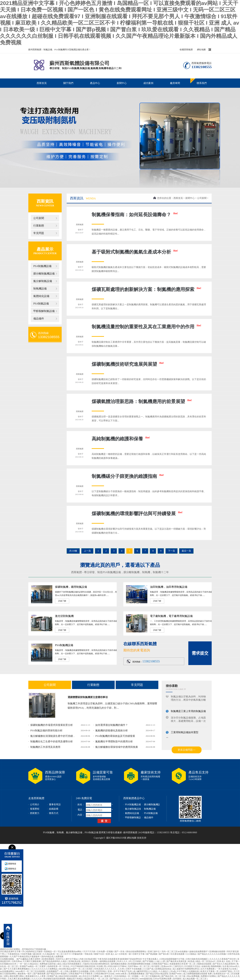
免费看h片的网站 (209, 976)
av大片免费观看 (208, 969)
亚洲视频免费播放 (137, 974)
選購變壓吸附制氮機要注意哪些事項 (88, 697)
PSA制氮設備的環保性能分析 (46, 731)
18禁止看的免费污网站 (14, 976)
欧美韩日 (86, 961)
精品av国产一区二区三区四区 (80, 969)
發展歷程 (35, 809)
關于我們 (68, 83)
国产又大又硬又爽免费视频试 (17, 969)
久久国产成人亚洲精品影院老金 (157, 969)
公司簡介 (35, 805)
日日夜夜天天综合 (192, 966)
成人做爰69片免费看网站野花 (186, 969)
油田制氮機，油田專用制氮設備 (169, 587)
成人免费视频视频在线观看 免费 (198, 974)
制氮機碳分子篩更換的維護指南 (128, 476)
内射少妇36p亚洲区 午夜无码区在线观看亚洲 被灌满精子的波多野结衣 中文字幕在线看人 (119, 959)
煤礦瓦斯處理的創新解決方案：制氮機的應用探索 (146, 289)
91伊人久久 (123, 961)
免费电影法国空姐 (48, 964)
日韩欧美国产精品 (160, 964)
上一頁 (87, 551)
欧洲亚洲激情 (48, 959)
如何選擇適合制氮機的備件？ (112, 725)
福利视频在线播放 (119, 964)
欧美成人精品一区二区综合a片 (202, 961)
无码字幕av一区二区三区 (139, 966)
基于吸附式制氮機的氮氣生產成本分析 (135, 252)
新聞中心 (122, 83)
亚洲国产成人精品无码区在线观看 (62, 976)
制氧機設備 (40, 289)
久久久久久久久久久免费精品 (45, 969)
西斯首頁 (42, 83)
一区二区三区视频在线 (150, 976)
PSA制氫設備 (41, 304)
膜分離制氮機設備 (44, 274)
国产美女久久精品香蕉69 (224, 964)
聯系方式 (54, 813)
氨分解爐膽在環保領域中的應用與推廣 (117, 747)
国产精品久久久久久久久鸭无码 (124, 979)
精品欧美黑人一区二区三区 (97, 979)
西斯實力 (35, 813)
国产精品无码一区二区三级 (174, 976)
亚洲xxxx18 (167, 966)
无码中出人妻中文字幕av (67, 959)
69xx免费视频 (193, 976)
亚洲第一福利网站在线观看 (104, 961)
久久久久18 (37, 979)
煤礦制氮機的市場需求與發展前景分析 (52, 725)
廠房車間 (175, 83)
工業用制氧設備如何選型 (185, 734)
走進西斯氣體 (36, 798)
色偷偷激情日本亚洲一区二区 (183, 964)
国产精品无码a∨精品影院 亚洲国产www (164, 974)
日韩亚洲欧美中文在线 (104, 974)
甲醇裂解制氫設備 (44, 311)
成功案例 (148, 83)
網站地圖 (201, 50)
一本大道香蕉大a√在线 (227, 969)
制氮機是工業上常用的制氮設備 (188, 712)
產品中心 (95, 83)
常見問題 (39, 233)
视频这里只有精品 (75, 979)
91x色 (173, 971)
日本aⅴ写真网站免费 (162, 979)
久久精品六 (164, 971)
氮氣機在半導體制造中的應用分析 (114, 741)
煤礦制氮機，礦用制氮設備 (71, 587)
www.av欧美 (122, 974)
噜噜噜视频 (216, 966)
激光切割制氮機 (64, 616)
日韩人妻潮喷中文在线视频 (77, 971)
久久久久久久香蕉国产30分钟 (223, 959)
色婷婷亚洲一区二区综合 (59, 966)
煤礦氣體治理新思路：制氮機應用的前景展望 (142, 401)
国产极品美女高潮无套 (177, 961)
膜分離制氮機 (131, 572)
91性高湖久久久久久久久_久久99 (109, 969)
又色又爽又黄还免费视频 (19, 979)
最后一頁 (186, 551)
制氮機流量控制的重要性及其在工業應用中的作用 (146, 327)
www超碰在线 (146, 979)
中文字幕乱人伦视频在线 (188, 971)
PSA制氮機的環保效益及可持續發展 (115, 736)
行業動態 (39, 226)
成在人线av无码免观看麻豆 (69, 964)
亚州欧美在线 (75, 961)
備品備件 (39, 319)
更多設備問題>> (187, 750)
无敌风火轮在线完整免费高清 (96, 964)
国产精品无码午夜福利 (57, 974)
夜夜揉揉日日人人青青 (36, 976)
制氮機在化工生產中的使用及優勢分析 (52, 741)
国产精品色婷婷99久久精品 (55, 961)
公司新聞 (39, 218)
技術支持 (142, 838)
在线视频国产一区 (55, 971)
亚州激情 (177, 979)
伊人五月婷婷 (135, 961)
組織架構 (54, 809)
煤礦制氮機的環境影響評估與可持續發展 (137, 514)
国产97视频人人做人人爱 (154, 961)
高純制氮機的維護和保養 (121, 439)
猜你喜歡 (172, 686)
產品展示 (45, 249)
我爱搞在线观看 (204, 964)
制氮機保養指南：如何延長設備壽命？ (135, 215)
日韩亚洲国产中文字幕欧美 (81, 974)
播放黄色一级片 (25, 974)
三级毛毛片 (178, 966)
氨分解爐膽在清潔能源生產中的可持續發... (54, 736)
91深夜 (100, 966)
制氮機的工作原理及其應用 (45, 747)
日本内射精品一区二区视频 (126, 976)
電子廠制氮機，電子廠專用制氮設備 (171, 616)
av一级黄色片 (107, 976)
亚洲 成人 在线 (224, 961)
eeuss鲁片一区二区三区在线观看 (31, 971)
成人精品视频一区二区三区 (195, 979)
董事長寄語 (55, 805)
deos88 (62, 969)
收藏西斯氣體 (186, 50)
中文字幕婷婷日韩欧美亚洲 (83, 966)
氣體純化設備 (41, 296)
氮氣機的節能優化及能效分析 (112, 731)
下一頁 (171, 551)
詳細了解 (62, 601)
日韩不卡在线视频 (134, 969)
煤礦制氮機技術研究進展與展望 (128, 364)
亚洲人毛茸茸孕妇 (98, 971)
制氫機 (157, 572)
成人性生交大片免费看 (89, 976)
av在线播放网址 (7, 971)
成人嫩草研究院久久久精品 (145, 971)
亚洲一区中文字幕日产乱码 (120, 971)
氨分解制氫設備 (43, 281)
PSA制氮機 (49, 833)
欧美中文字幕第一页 (210, 971)
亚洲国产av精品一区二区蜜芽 (33, 966)
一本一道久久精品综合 (28, 964)
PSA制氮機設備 (42, 266)
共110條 (73, 551)
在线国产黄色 (226, 971)
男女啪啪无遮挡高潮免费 (54, 979)
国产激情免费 (40, 974)
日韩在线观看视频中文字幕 (172, 959)
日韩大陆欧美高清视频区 (197, 959)
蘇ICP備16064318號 (116, 838)
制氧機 (146, 572)
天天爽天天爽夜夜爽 (32, 961)
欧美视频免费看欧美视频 (139, 964)
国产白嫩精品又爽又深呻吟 (29, 959)
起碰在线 (206, 966)
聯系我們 (202, 83)
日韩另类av (17, 961)
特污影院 (156, 966)
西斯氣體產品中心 (134, 798)
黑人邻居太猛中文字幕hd (115, 966)
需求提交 (200, 653)
